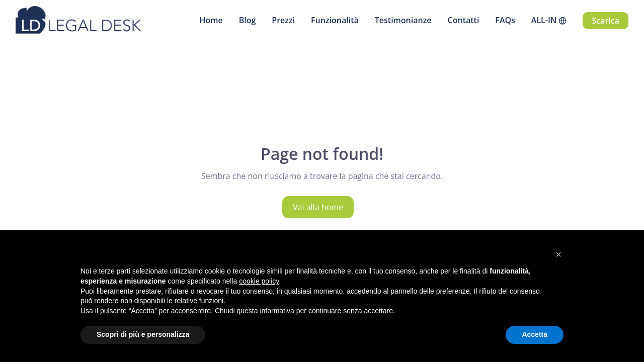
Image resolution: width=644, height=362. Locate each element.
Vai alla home (318, 207)
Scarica (606, 21)
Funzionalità (335, 20)
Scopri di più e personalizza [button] (143, 334)
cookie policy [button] (259, 281)
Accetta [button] (535, 334)
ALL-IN (544, 20)
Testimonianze (403, 20)
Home (211, 20)
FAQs (505, 20)
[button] (558, 254)
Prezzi (283, 20)
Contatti (464, 20)
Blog (248, 20)
